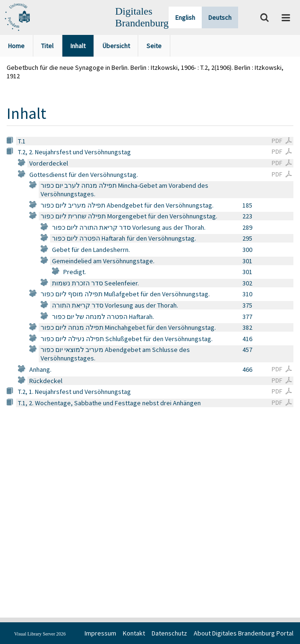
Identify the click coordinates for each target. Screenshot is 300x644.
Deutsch (220, 17)
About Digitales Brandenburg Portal (244, 633)
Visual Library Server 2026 (40, 634)
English (185, 17)
